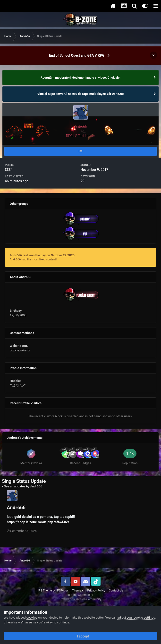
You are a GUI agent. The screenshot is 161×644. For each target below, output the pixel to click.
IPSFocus (62, 591)
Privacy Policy (96, 591)
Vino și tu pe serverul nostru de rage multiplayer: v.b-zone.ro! (81, 94)
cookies (32, 617)
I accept (80, 636)
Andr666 (16, 508)
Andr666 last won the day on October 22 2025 (42, 255)
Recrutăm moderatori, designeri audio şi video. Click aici (80, 78)
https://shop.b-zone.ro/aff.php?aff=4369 (38, 522)
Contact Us (116, 591)
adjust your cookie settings (136, 617)
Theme (78, 591)
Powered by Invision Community (80, 599)
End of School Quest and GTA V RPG (77, 55)
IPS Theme (45, 591)
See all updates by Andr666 (22, 486)
